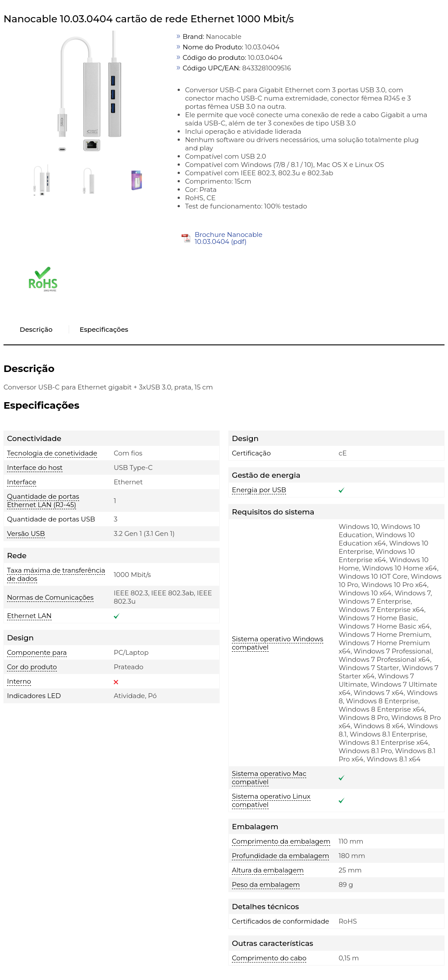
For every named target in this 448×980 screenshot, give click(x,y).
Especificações (104, 329)
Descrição (36, 329)
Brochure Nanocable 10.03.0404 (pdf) (229, 238)
